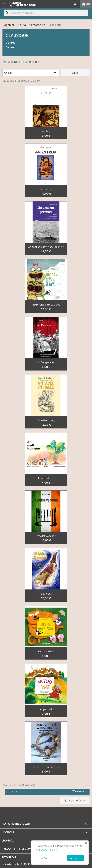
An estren (46, 189)
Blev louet (46, 594)
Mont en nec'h (75, 801)
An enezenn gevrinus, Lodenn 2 (46, 247)
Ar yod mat (46, 709)
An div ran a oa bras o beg (46, 305)
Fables (10, 47)
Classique (17, 35)
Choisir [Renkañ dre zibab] (31, 73)
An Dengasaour (46, 362)
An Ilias (46, 131)
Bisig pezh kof (46, 651)
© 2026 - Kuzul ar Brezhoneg (20, 864)
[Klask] (46, 13)
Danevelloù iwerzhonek (46, 767)
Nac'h (43, 858)
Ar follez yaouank (46, 536)
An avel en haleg (46, 420)
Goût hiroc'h (50, 850)
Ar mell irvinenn (46, 478)
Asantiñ (75, 858)
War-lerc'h (80, 792)
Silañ (75, 73)
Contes (11, 43)
